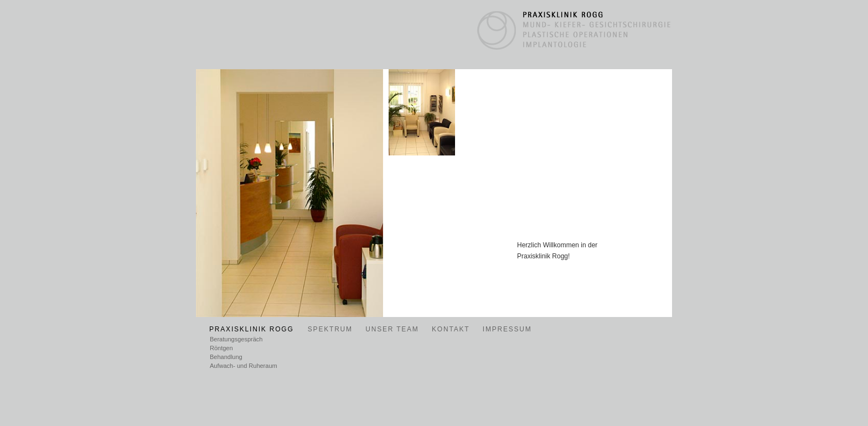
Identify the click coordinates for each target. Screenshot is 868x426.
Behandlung (226, 357)
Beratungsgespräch (236, 339)
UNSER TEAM (392, 329)
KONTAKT (451, 329)
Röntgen (221, 348)
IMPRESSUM (507, 329)
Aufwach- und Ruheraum (244, 366)
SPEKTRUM (330, 329)
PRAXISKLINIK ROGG (253, 329)
